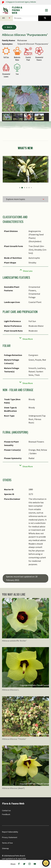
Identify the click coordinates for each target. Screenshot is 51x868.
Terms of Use (7, 839)
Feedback (6, 811)
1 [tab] (20, 184)
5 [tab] (29, 184)
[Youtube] (35, 864)
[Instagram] (30, 864)
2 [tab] (22, 184)
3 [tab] (24, 184)
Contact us (6, 807)
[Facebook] (19, 864)
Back (10, 27)
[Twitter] (24, 864)
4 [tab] (27, 184)
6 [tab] (31, 184)
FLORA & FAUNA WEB (17, 10)
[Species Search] (45, 18)
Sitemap (5, 845)
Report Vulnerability (10, 828)
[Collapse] (26, 267)
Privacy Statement (10, 834)
